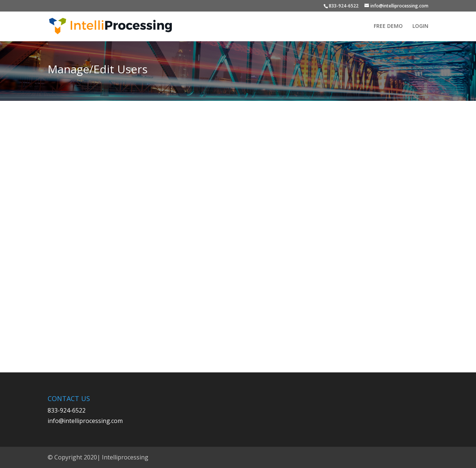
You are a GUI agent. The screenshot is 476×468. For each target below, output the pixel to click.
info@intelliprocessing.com (85, 421)
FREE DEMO (388, 26)
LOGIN (420, 26)
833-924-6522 (344, 6)
